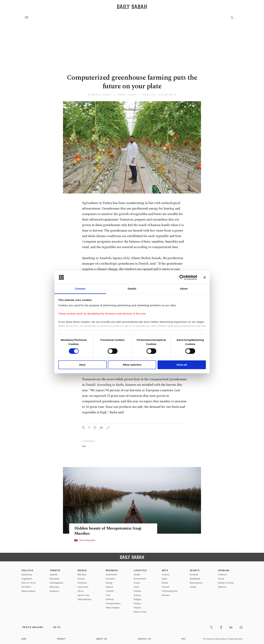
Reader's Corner (226, 583)
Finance (109, 587)
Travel (137, 583)
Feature (137, 608)
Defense (110, 599)
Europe (81, 579)
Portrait (166, 587)
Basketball (195, 579)
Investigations (56, 583)
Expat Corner (140, 612)
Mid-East (82, 575)
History (137, 603)
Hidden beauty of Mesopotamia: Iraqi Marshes (109, 531)
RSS (184, 639)
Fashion (138, 591)
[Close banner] (205, 277)
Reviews (166, 595)
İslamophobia (84, 599)
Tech (108, 595)
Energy (109, 583)
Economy (110, 579)
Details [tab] (132, 289)
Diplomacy (27, 575)
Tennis (193, 587)
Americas (82, 583)
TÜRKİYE (55, 570)
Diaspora (54, 591)
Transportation (113, 603)
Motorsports (196, 583)
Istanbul (54, 575)
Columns (222, 575)
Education (55, 579)
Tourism (110, 591)
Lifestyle (140, 570)
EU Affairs (26, 587)
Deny (82, 365)
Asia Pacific (83, 587)
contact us (145, 639)
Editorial (222, 587)
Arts (165, 570)
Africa (80, 591)
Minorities (55, 587)
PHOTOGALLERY (87, 540)
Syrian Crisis (84, 595)
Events (165, 583)
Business (112, 570)
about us (102, 639)
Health (137, 575)
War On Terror (29, 583)
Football (194, 575)
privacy (62, 639)
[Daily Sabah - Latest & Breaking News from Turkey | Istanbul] (132, 7)
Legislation (27, 579)
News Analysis (28, 591)
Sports (195, 570)
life (84, 446)
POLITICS (27, 570)
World (82, 570)
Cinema (166, 575)
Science (137, 595)
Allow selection (132, 365)
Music (165, 579)
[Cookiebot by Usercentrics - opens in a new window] (182, 277)
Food (136, 587)
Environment (140, 579)
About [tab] (184, 289)
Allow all (182, 365)
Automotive (111, 575)
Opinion (224, 570)
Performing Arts (170, 591)
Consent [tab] (80, 289)
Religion (138, 599)
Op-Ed (221, 579)
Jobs (24, 639)
